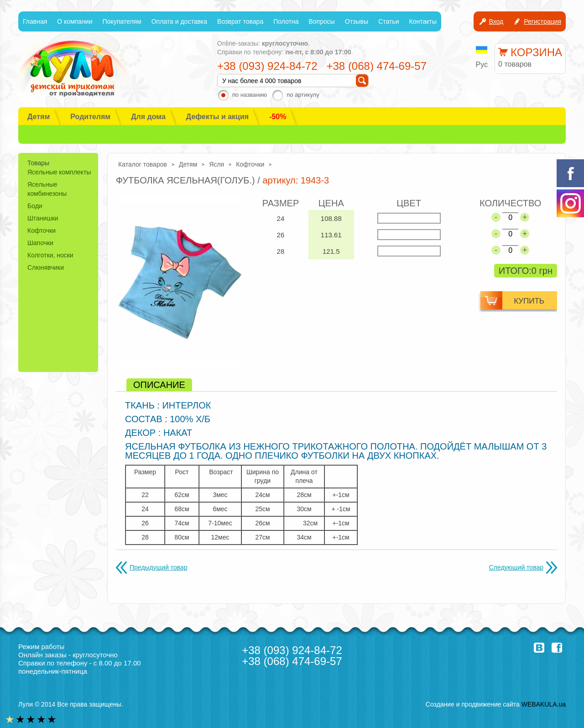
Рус (482, 65)
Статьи (388, 21)
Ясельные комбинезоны (47, 189)
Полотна (286, 21)
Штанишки (43, 218)
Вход (496, 21)
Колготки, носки (50, 255)
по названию (250, 95)
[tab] (159, 385)
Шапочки (40, 243)
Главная (35, 21)
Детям (39, 117)
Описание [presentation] (159, 385)
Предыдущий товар (159, 567)
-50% (278, 117)
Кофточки (42, 230)
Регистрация (542, 21)
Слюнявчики (46, 267)
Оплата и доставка (179, 21)
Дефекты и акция (217, 117)
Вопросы (321, 21)
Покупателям (122, 21)
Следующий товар (516, 567)
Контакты (422, 21)
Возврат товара (240, 21)
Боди (35, 206)
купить (529, 301)
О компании (75, 21)
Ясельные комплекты (59, 172)
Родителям (90, 117)
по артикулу (303, 95)
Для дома (148, 117)
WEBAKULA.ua (544, 704)
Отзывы (357, 21)
